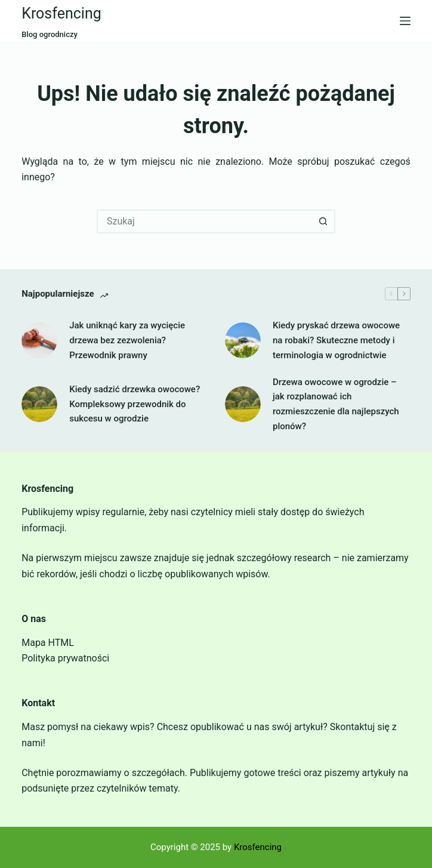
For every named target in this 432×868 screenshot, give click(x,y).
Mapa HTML (48, 643)
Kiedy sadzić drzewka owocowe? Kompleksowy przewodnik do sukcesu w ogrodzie (135, 404)
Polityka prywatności (65, 658)
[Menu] (405, 21)
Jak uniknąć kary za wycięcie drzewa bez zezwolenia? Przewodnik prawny (127, 340)
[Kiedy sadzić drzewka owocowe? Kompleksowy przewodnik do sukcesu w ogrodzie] (39, 404)
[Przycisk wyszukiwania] (323, 221)
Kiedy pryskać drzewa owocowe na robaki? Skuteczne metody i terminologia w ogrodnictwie (336, 340)
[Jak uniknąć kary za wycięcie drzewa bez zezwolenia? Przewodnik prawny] (39, 340)
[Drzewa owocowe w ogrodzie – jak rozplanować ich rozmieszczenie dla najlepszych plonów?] (243, 404)
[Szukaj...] (204, 221)
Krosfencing (61, 13)
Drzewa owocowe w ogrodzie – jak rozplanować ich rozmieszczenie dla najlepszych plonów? (336, 404)
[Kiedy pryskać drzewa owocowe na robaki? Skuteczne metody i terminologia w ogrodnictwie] (243, 340)
